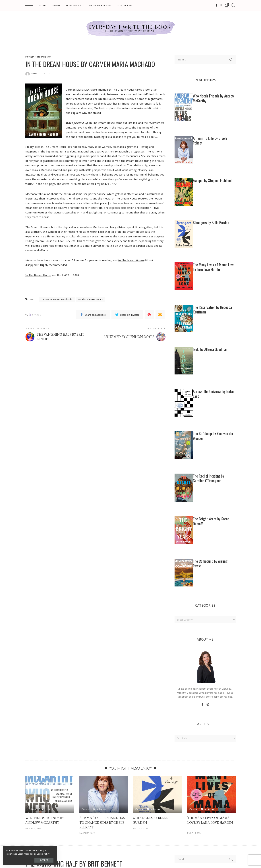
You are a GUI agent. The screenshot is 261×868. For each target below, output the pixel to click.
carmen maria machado (58, 299)
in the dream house (91, 299)
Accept (44, 860)
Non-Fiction (44, 57)
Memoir (30, 57)
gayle (34, 73)
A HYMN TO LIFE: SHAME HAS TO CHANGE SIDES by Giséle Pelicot (102, 823)
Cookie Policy (43, 854)
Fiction (32, 809)
